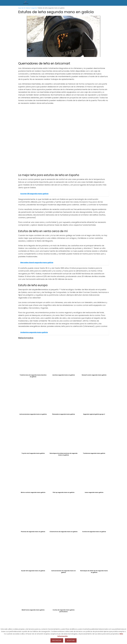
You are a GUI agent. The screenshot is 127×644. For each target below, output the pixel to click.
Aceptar (71, 640)
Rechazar (57, 640)
